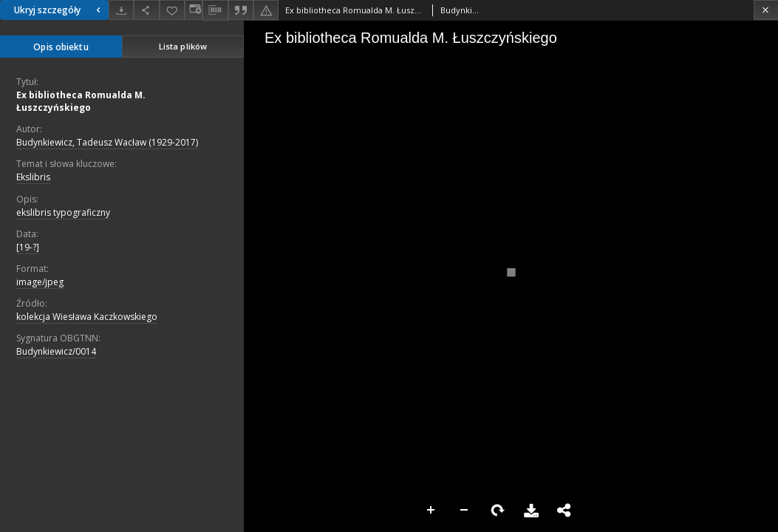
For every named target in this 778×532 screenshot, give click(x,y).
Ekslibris (33, 177)
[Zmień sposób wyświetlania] (194, 10)
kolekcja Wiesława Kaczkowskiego (87, 317)
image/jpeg (40, 282)
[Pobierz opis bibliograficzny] (215, 10)
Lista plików (183, 46)
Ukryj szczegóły (59, 10)
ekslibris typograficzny (63, 212)
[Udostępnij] (146, 10)
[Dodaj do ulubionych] (172, 10)
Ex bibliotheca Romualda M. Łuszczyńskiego (81, 101)
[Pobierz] (121, 10)
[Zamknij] (766, 10)
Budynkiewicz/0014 (56, 351)
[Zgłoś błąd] (266, 10)
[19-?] (28, 247)
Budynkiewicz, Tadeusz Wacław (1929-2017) (107, 142)
